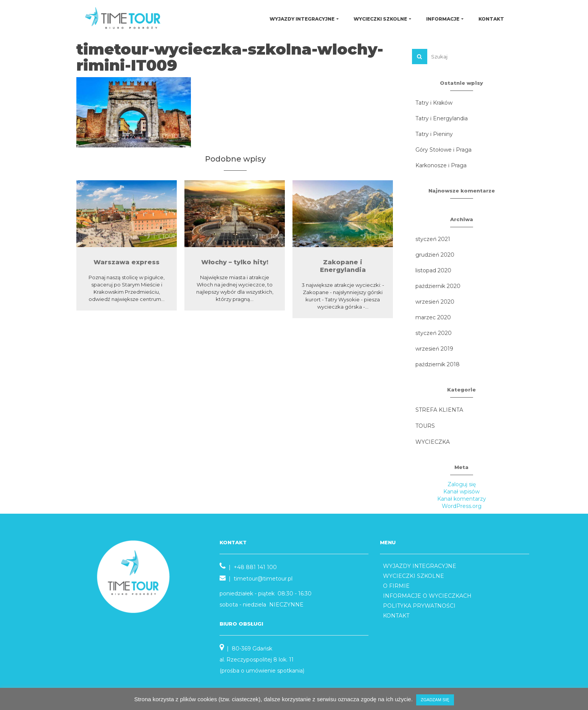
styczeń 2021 (433, 239)
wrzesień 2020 (435, 302)
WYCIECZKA (433, 442)
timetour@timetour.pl (263, 579)
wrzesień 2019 (434, 349)
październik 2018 (438, 364)
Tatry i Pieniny (434, 134)
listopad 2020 (433, 270)
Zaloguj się (462, 484)
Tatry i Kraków (434, 103)
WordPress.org (462, 506)
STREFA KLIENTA (439, 410)
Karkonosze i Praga (441, 165)
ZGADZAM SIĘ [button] (435, 700)
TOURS (425, 426)
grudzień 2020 (435, 255)
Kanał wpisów (461, 492)
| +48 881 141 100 (248, 567)
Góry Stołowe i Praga (443, 150)
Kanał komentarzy (462, 499)
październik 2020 (438, 286)
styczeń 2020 (434, 333)
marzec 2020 (433, 317)
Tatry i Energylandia (442, 118)
